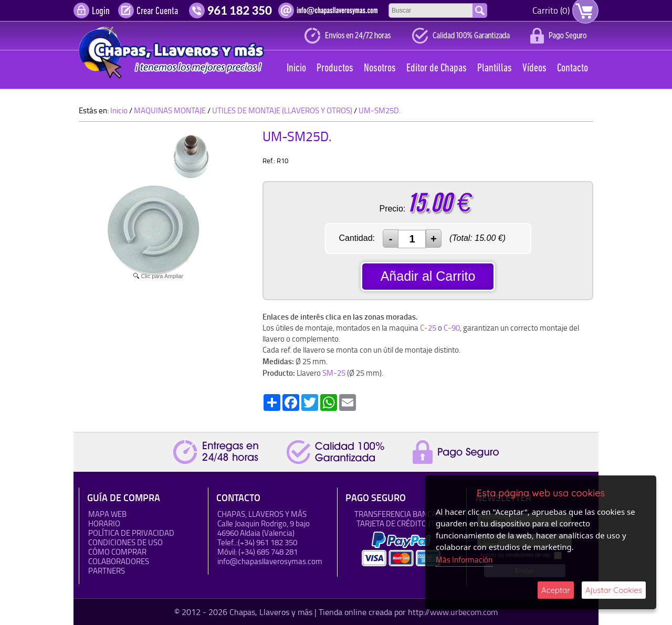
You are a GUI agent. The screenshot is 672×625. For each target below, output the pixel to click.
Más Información (464, 560)
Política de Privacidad (131, 533)
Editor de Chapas (437, 68)
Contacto (573, 68)
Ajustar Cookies (614, 590)
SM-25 (334, 373)
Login (101, 12)
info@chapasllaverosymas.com (270, 561)
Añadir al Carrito (428, 276)
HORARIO (104, 523)
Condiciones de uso (125, 542)
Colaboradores (119, 561)
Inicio (296, 68)
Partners (107, 571)
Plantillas (495, 68)
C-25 (428, 328)
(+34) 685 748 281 (268, 552)
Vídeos (534, 68)
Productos (335, 68)
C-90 (452, 328)
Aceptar (556, 590)
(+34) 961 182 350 (267, 542)
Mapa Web (107, 514)
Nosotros (380, 68)
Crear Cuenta (157, 12)
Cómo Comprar (117, 552)
